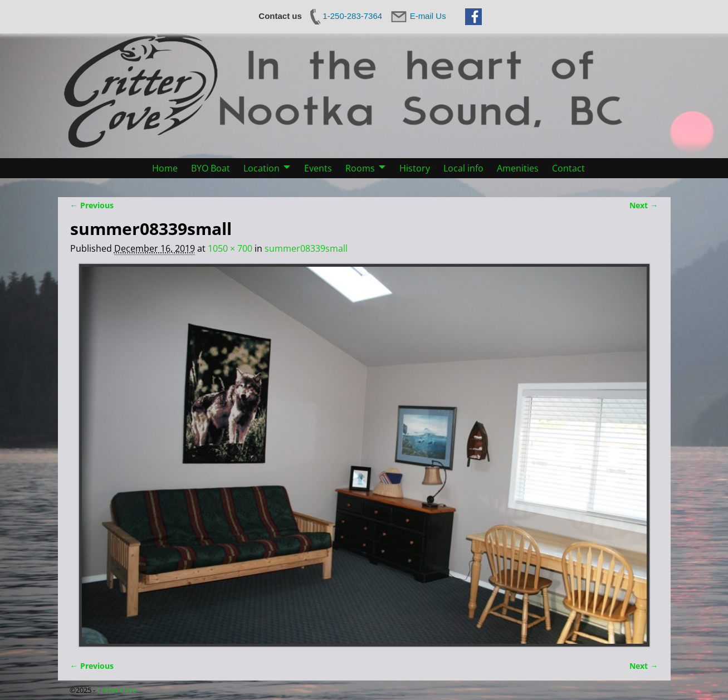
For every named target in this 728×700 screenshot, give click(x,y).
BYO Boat (211, 168)
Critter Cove (117, 690)
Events (318, 168)
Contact (568, 168)
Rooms (360, 168)
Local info (463, 168)
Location (262, 168)
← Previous (92, 205)
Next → (644, 205)
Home (165, 168)
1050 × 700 (230, 248)
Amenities (518, 168)
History (415, 168)
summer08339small (306, 248)
